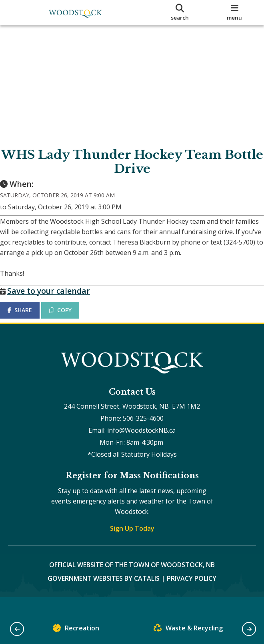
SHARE (28, 318)
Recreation (76, 630)
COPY (68, 318)
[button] (17, 629)
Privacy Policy (192, 594)
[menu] (235, 12)
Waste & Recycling (188, 630)
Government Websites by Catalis (104, 594)
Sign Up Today (132, 544)
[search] (180, 12)
